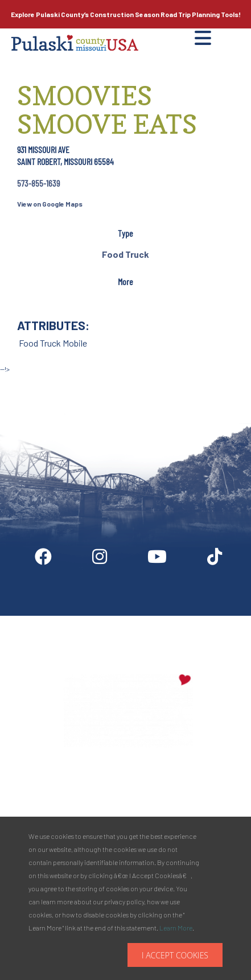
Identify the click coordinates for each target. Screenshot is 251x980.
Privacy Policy (211, 620)
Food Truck (126, 254)
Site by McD (21, 381)
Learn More (176, 928)
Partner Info (118, 620)
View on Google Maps (50, 204)
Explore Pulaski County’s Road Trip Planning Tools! (126, 14)
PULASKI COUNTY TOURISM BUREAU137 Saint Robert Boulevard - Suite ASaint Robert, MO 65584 (129, 794)
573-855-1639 (38, 183)
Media (162, 620)
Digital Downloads (52, 620)
